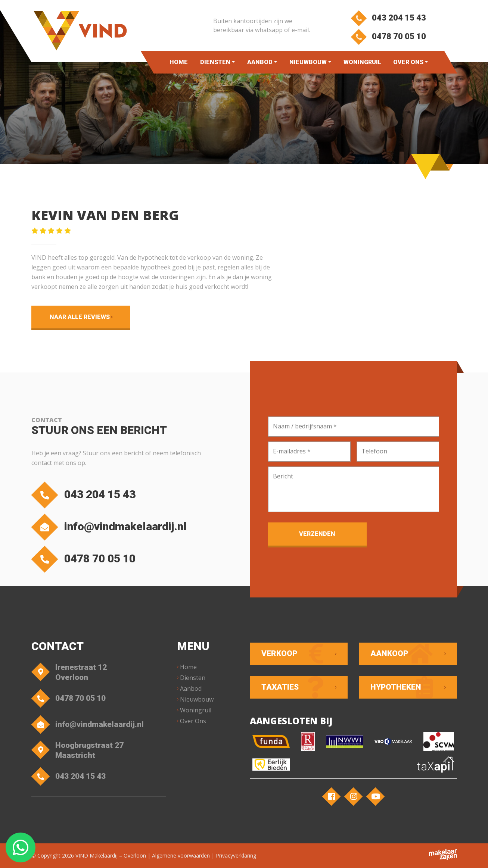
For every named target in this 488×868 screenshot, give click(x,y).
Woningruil (362, 62)
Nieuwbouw (308, 62)
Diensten (215, 62)
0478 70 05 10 (388, 36)
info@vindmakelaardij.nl (111, 527)
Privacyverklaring (236, 855)
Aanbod (260, 62)
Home (179, 62)
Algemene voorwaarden (181, 855)
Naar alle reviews (80, 317)
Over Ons (408, 62)
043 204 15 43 (388, 18)
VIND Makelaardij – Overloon (111, 855)
